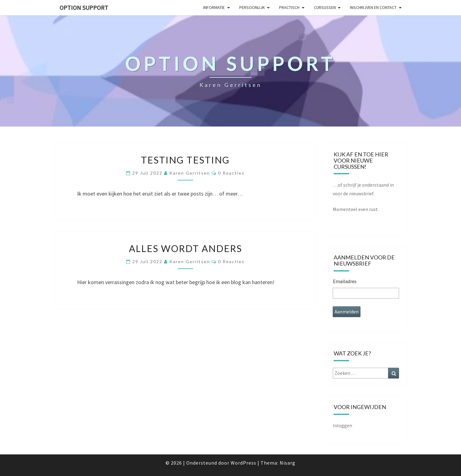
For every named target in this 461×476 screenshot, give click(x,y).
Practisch (289, 7)
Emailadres (345, 281)
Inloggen (342, 425)
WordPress (243, 463)
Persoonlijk (252, 7)
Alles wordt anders (185, 248)
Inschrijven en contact (373, 7)
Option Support (84, 8)
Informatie (214, 7)
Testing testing (185, 160)
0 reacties (231, 173)
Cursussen (325, 7)
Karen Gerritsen (190, 173)
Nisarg (288, 463)
